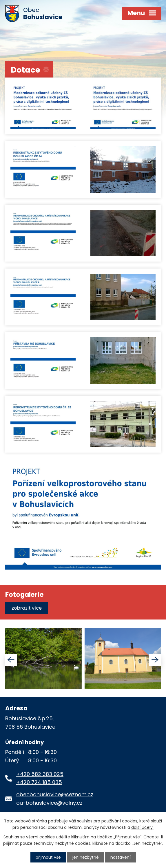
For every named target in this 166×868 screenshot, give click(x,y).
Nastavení (121, 857)
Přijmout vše (48, 857)
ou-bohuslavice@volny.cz (49, 803)
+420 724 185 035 (39, 782)
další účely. (142, 827)
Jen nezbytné (86, 857)
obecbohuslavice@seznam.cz (55, 794)
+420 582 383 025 (40, 774)
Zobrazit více (27, 608)
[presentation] (11, 660)
